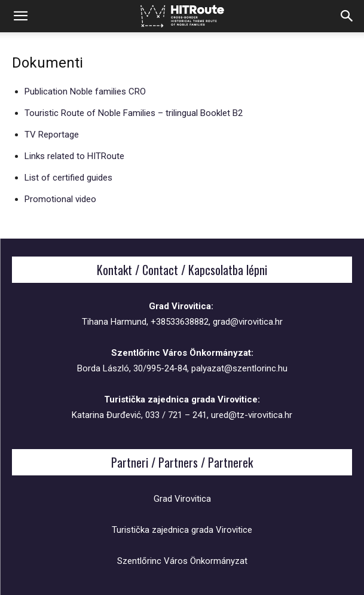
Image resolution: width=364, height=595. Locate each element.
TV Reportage (52, 135)
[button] (20, 16)
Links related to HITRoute (74, 156)
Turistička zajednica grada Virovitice (182, 530)
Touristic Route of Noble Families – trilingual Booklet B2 (134, 113)
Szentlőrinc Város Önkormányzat (182, 561)
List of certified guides (68, 178)
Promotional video (60, 199)
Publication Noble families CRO (85, 91)
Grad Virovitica (182, 499)
